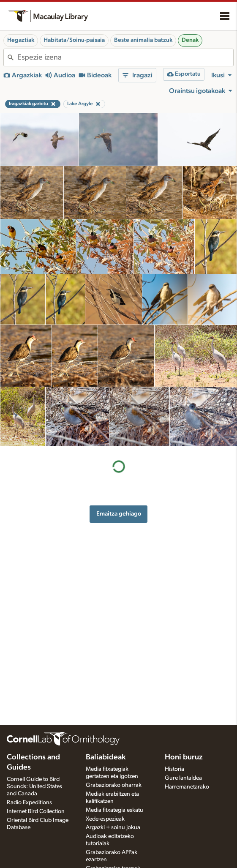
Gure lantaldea (183, 778)
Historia (174, 769)
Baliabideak (106, 757)
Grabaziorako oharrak (114, 785)
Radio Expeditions (29, 802)
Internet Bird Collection (36, 811)
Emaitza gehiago (119, 514)
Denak (190, 40)
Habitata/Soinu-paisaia (74, 40)
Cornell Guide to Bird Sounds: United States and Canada (34, 786)
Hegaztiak (21, 40)
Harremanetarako (187, 787)
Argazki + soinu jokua (113, 827)
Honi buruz (184, 757)
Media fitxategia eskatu (114, 810)
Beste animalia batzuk (143, 40)
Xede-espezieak (105, 819)
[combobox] (125, 57)
